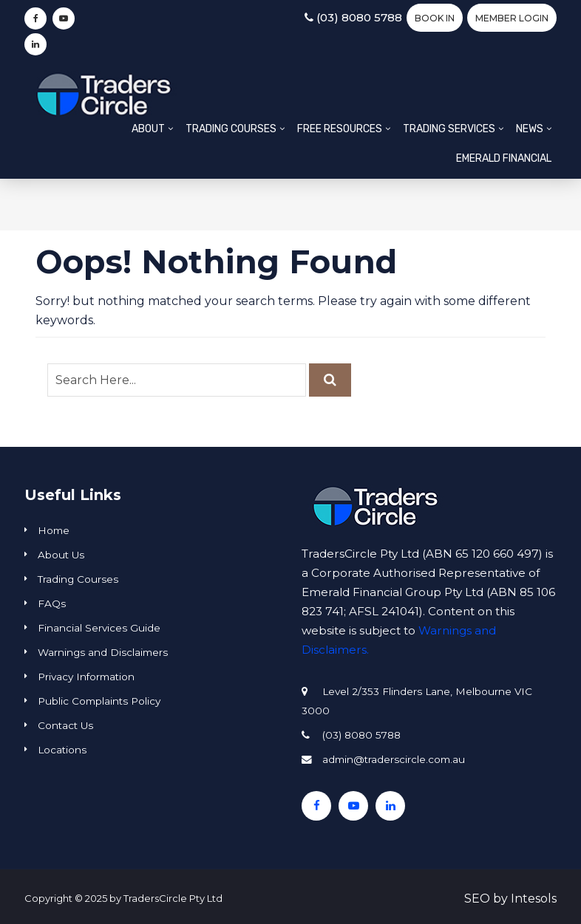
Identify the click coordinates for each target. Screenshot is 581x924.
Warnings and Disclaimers (103, 652)
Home (54, 530)
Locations (62, 750)
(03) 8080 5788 (353, 17)
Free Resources (340, 129)
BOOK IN (435, 18)
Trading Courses (231, 129)
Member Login (512, 18)
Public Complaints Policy (99, 701)
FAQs (52, 603)
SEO (477, 899)
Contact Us (65, 725)
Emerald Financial (504, 158)
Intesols (534, 899)
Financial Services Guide (99, 628)
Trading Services (449, 129)
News (530, 129)
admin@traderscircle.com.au (394, 759)
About (148, 129)
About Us (61, 555)
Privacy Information (86, 677)
